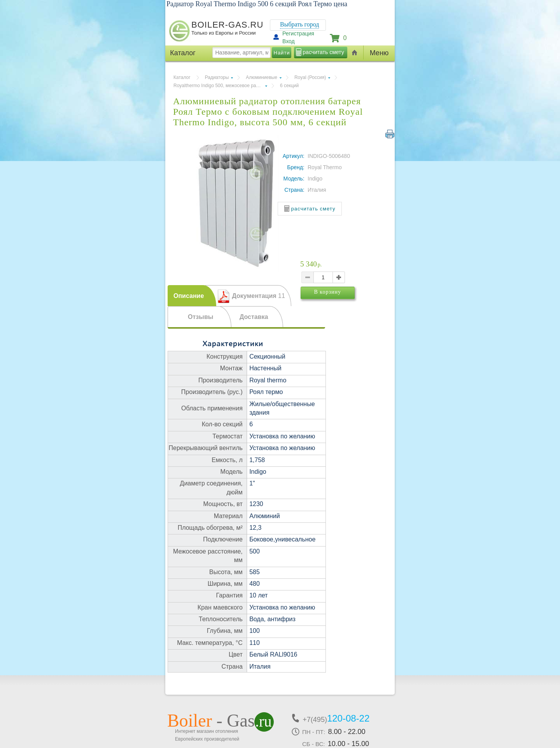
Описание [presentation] (189, 296)
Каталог (182, 77)
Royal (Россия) (310, 77)
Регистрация (298, 33)
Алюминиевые (262, 77)
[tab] (192, 296)
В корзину (339, 303)
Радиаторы (217, 77)
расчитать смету (323, 52)
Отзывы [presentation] (200, 317)
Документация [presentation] (258, 296)
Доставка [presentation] (254, 317)
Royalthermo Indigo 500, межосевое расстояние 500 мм (220, 86)
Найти (282, 53)
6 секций (289, 86)
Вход (289, 41)
